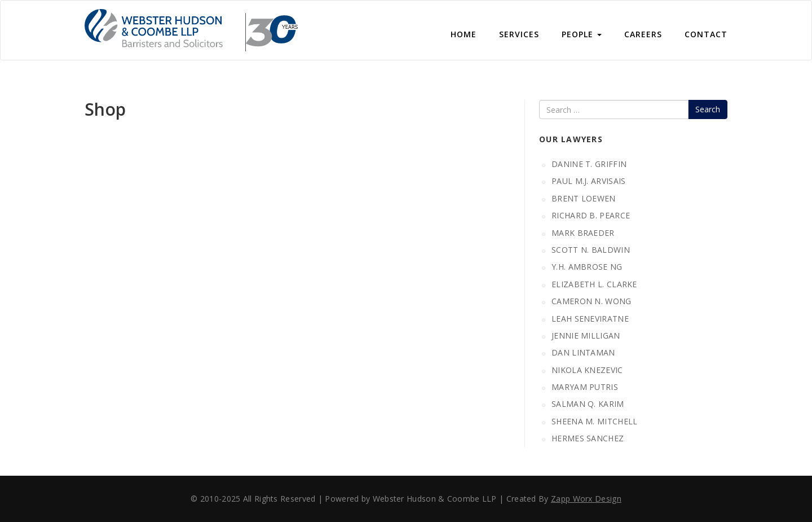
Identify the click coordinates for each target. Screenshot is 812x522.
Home (464, 34)
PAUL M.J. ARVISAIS (588, 181)
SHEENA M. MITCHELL (594, 421)
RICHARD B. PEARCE (591, 215)
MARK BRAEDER (583, 233)
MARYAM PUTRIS (585, 387)
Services (519, 34)
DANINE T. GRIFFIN (589, 164)
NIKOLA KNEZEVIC (587, 370)
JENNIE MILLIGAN (586, 335)
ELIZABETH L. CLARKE (594, 284)
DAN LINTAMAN (583, 352)
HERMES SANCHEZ (588, 438)
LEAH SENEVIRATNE (590, 319)
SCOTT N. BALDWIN (591, 250)
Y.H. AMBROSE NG (587, 267)
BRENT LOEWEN (584, 198)
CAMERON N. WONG (592, 301)
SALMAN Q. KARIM (588, 404)
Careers (643, 34)
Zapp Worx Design (586, 499)
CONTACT (706, 34)
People (582, 34)
